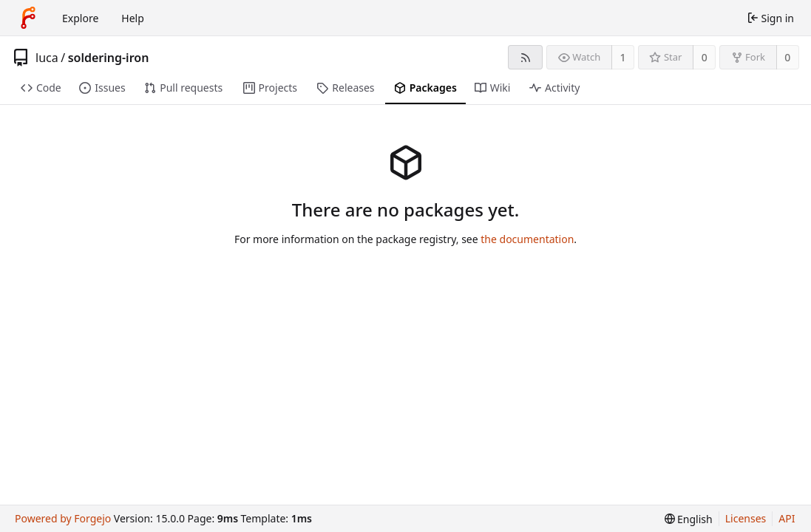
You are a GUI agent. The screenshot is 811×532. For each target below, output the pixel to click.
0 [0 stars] (705, 57)
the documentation (527, 239)
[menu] (689, 519)
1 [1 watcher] (623, 57)
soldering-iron (109, 58)
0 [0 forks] (787, 57)
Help (133, 18)
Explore (80, 18)
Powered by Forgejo (63, 518)
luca (47, 58)
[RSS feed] (525, 57)
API (787, 518)
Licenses (746, 518)
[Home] (28, 18)
